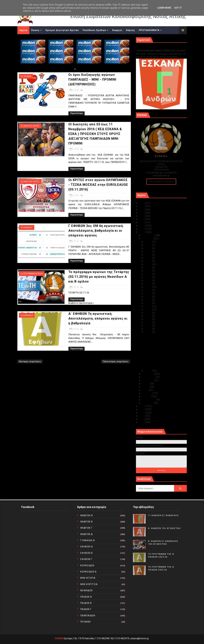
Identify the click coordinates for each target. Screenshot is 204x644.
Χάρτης (131, 30)
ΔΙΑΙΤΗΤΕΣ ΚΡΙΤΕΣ (31, 126)
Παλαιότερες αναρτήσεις (116, 361)
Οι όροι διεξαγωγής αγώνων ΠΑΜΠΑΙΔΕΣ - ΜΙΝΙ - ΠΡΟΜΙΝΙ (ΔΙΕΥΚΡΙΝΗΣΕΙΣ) (92, 79)
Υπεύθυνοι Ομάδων (94, 30)
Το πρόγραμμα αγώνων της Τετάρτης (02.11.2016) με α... (163, 360)
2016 (142, 232)
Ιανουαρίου (148, 403)
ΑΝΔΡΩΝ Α (87, 515)
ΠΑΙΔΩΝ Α (86, 597)
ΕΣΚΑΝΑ (59, 638)
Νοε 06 (148, 319)
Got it (178, 8)
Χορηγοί (117, 30)
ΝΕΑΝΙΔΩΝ (87, 590)
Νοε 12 (148, 300)
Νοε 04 (148, 326)
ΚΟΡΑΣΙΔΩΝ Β (89, 572)
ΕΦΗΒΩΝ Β (87, 553)
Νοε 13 (148, 297)
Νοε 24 (148, 261)
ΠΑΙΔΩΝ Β (86, 603)
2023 (142, 210)
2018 (142, 226)
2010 (142, 422)
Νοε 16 (148, 287)
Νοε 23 (148, 264)
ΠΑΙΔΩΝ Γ (86, 609)
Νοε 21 (148, 271)
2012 (142, 416)
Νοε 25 (148, 258)
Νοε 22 (148, 268)
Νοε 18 (148, 280)
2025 (142, 203)
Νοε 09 (148, 310)
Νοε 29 (148, 245)
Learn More (164, 8)
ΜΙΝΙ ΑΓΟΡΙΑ (88, 578)
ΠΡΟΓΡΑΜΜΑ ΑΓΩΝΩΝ (33, 274)
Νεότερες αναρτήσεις (30, 361)
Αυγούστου (148, 380)
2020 (142, 219)
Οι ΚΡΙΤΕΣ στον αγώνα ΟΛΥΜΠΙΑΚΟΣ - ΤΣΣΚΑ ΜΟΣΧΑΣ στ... (163, 348)
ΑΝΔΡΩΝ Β (87, 522)
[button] (75, 69)
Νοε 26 (148, 255)
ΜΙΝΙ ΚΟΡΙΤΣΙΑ (89, 584)
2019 (142, 222)
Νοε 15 (148, 290)
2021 (142, 216)
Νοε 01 (148, 371)
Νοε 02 (148, 332)
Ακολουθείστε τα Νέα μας (161, 182)
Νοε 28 (148, 248)
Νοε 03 (148, 329)
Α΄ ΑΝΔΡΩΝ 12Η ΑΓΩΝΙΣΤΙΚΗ (164, 528)
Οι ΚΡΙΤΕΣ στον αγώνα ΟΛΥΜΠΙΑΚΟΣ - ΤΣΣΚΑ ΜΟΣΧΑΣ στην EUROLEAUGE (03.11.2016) (98, 185)
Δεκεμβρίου (148, 235)
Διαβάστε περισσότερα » (81, 303)
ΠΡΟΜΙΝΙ (27, 76)
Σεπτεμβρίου (149, 377)
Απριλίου (147, 393)
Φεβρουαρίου (149, 400)
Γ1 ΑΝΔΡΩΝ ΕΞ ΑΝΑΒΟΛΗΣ (152, 47)
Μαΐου (146, 390)
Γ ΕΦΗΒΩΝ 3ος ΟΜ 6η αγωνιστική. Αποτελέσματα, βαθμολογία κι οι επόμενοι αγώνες (96, 231)
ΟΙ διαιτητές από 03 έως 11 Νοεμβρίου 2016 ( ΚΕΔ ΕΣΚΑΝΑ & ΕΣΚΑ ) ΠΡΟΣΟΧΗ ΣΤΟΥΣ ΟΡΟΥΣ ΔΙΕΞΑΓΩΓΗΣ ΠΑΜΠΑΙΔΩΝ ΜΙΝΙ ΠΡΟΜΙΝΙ (95, 134)
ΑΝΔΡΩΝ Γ (86, 528)
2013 (142, 413)
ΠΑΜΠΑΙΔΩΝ (88, 616)
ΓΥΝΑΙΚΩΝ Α (88, 540)
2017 (142, 229)
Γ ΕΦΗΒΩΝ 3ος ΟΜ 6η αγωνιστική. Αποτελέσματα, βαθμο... (161, 354)
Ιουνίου (146, 387)
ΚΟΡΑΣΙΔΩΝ (87, 566)
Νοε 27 (148, 251)
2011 (142, 419)
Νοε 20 (148, 274)
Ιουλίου (146, 384)
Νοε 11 (148, 303)
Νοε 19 (148, 277)
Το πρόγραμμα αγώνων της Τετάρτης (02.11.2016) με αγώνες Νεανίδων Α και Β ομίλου (99, 277)
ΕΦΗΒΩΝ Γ (28, 228)
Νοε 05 (148, 322)
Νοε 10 (148, 306)
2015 (142, 406)
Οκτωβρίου (148, 374)
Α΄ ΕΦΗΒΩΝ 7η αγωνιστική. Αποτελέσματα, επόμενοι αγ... (160, 366)
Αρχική (23, 30)
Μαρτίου (147, 396)
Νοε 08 (148, 313)
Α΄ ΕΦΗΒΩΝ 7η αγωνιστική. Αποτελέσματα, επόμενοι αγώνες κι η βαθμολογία (98, 318)
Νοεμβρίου (148, 239)
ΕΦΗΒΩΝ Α (28, 315)
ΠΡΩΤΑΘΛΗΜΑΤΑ (149, 30)
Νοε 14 (148, 293)
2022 (142, 213)
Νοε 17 (148, 284)
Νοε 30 (148, 242)
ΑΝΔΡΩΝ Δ (87, 534)
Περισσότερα (76, 113)
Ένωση (35, 30)
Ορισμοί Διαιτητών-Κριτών (62, 30)
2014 (142, 409)
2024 (142, 206)
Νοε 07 (148, 316)
